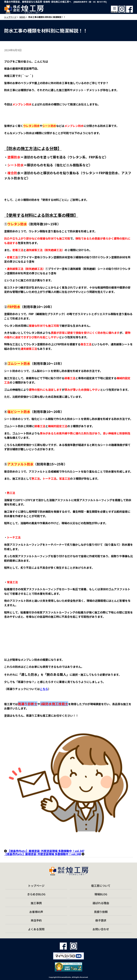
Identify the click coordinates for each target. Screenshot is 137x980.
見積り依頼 (101, 912)
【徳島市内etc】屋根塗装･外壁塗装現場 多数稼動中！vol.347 (46, 851)
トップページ (36, 886)
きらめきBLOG (36, 894)
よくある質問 (36, 929)
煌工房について (101, 886)
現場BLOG (101, 894)
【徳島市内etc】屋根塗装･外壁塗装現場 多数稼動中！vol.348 (42, 854)
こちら (44, 689)
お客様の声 (36, 912)
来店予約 (36, 920)
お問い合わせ (101, 929)
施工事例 (36, 903)
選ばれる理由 (101, 903)
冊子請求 (101, 920)
